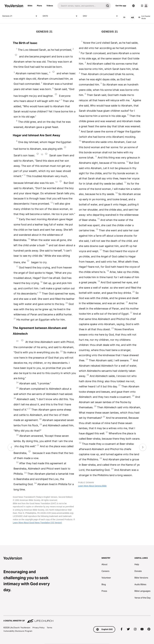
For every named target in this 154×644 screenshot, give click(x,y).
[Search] (81, 6)
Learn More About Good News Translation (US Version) (37, 523)
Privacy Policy (38, 628)
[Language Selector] (133, 6)
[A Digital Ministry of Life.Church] (77, 619)
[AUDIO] (124, 17)
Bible (30, 6)
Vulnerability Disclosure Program (18, 631)
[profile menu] (144, 6)
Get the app (121, 6)
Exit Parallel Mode (144, 17)
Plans (39, 6)
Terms (49, 628)
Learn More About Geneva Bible (92, 486)
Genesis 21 (20, 16)
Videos (50, 6)
